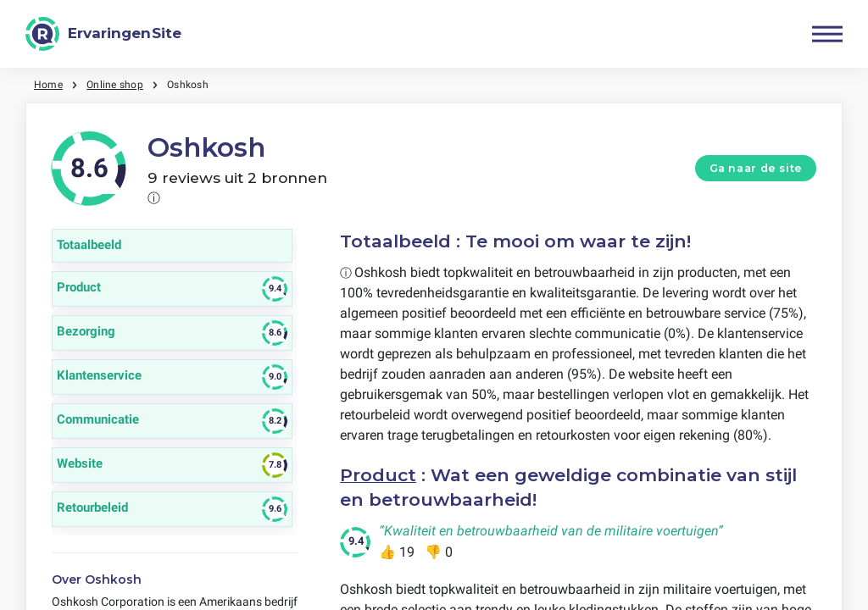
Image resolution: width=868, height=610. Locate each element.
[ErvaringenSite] (103, 34)
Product (378, 475)
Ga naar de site (756, 168)
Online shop (115, 85)
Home (48, 85)
